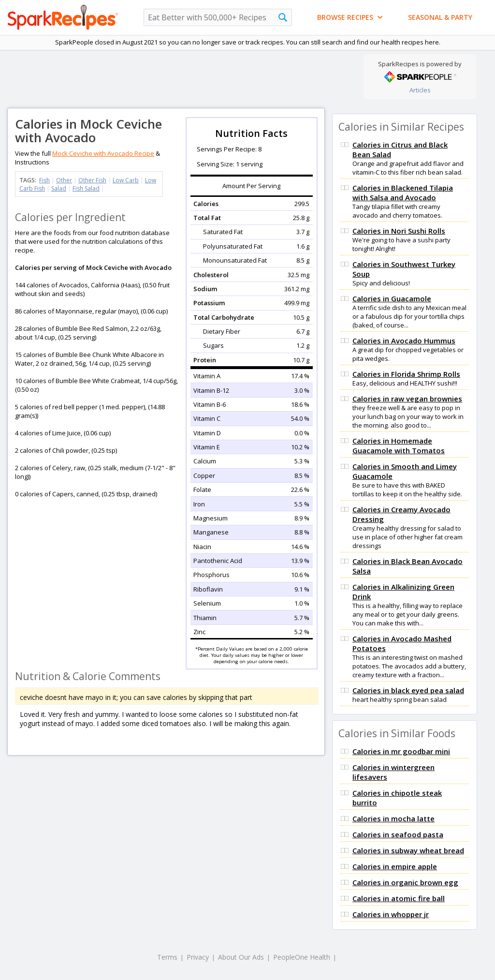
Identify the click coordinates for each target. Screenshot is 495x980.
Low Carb (126, 180)
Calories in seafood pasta (398, 834)
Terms (167, 957)
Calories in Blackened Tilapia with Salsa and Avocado (403, 193)
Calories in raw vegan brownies (407, 399)
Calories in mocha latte (393, 818)
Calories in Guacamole (392, 298)
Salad (59, 188)
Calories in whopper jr (391, 914)
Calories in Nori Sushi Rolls (399, 231)
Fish (44, 180)
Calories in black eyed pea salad (408, 690)
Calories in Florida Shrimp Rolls (406, 374)
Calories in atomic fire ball (399, 898)
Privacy (198, 957)
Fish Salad (86, 188)
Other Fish (92, 180)
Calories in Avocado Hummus (404, 341)
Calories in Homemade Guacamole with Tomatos (399, 445)
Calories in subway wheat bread (408, 850)
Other (64, 180)
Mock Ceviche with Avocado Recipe (103, 153)
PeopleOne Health (302, 957)
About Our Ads (241, 957)
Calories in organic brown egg (405, 882)
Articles (420, 90)
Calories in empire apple (395, 866)
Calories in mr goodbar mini (401, 751)
